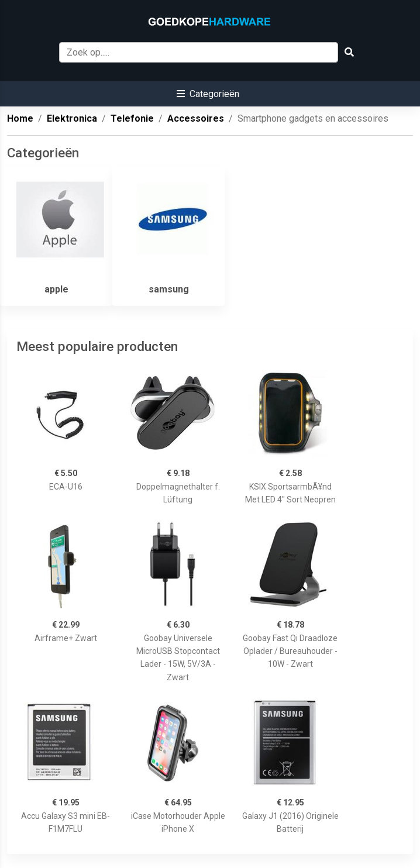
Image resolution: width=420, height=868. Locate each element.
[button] (208, 94)
